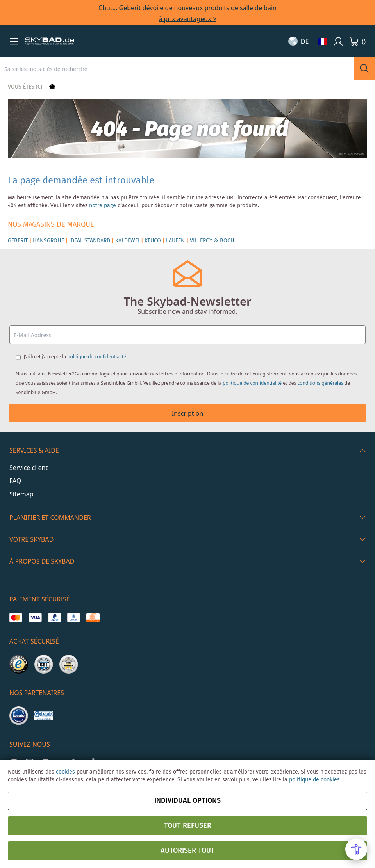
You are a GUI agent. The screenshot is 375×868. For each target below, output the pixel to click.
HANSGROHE (48, 241)
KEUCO (153, 241)
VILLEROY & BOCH (212, 241)
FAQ (15, 481)
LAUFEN (175, 241)
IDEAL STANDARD (90, 241)
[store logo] (50, 41)
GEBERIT (18, 241)
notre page (103, 206)
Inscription (188, 413)
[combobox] (177, 69)
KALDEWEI (127, 241)
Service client (29, 468)
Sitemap (21, 494)
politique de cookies (314, 780)
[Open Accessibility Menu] (356, 849)
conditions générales (320, 383)
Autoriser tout (188, 851)
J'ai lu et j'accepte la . (76, 357)
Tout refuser (188, 826)
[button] (14, 41)
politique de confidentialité (97, 357)
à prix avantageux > (187, 19)
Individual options (187, 801)
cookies (65, 772)
